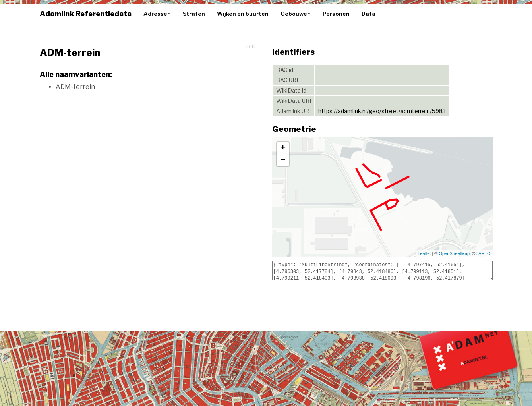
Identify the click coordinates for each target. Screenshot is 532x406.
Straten (194, 14)
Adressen (157, 14)
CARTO (483, 253)
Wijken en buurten (243, 14)
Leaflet (424, 253)
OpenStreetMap (455, 253)
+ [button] (283, 148)
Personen (336, 14)
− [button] (283, 160)
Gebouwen (296, 14)
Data (369, 14)
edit (250, 46)
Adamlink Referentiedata (86, 14)
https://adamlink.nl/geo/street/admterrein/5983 (382, 111)
